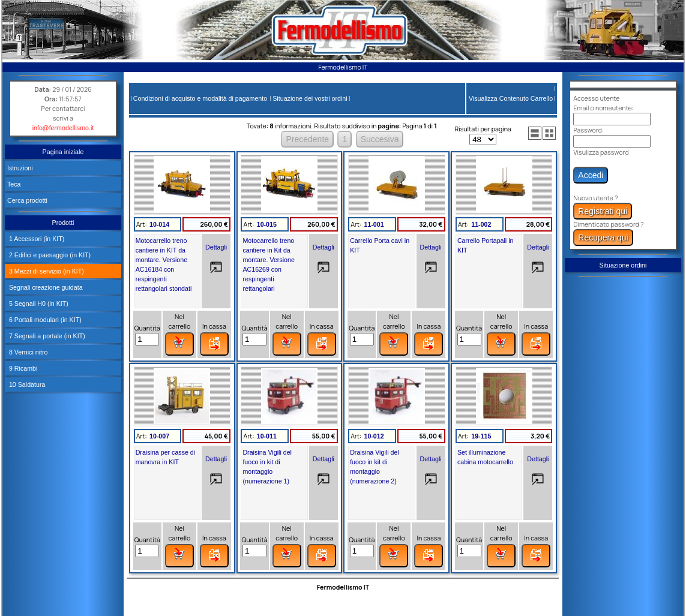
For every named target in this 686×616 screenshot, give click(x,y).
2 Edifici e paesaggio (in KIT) (49, 255)
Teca (14, 184)
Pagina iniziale (63, 152)
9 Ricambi (22, 368)
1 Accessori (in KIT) (36, 239)
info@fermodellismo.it (63, 128)
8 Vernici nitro (28, 352)
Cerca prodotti (27, 200)
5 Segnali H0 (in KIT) (38, 304)
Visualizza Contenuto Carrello (511, 98)
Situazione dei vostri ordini (310, 98)
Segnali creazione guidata (45, 287)
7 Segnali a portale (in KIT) (46, 336)
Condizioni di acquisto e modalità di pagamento (200, 98)
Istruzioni (20, 168)
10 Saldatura (26, 384)
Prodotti (63, 223)
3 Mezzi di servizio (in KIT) (46, 271)
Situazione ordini (623, 265)
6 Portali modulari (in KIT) (44, 320)
